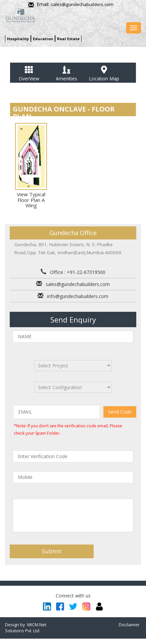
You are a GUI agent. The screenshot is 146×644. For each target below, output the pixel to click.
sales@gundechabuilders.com (82, 4)
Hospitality (18, 39)
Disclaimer (129, 625)
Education (43, 39)
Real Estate (68, 39)
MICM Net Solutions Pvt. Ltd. (26, 628)
